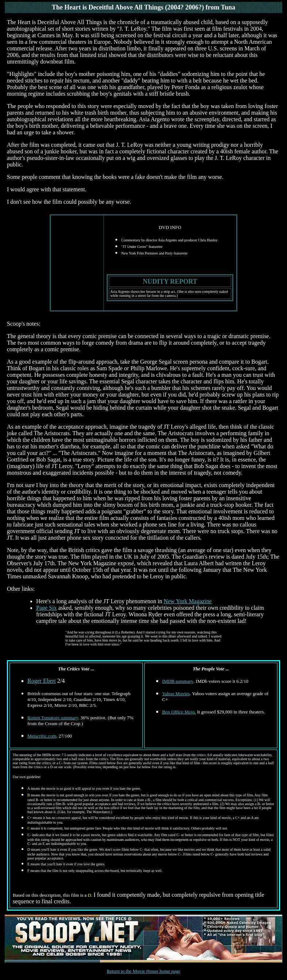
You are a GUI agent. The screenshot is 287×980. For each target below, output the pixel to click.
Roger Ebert (42, 681)
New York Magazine (188, 601)
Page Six (46, 608)
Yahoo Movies (176, 694)
